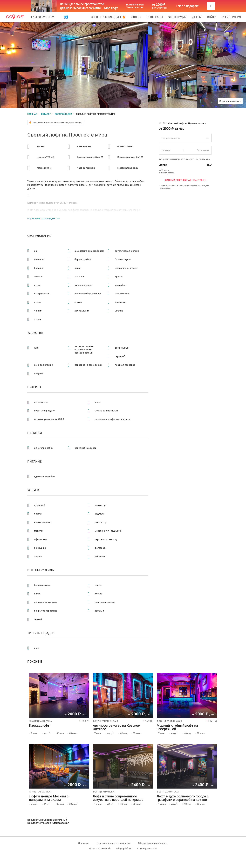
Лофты (136, 17)
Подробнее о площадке (41, 219)
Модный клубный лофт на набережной (177, 727)
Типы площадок (41, 633)
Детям (197, 17)
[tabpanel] (59, 695)
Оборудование (39, 236)
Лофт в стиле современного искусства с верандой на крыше (118, 798)
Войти (212, 17)
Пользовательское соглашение (114, 843)
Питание (34, 462)
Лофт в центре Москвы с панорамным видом (49, 798)
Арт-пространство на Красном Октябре (117, 727)
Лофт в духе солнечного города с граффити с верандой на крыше (183, 798)
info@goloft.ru (124, 849)
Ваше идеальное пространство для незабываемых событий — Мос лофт (89, 6)
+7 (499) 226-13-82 (42, 17)
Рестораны (155, 17)
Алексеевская (60, 823)
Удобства (35, 333)
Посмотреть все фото (230, 101)
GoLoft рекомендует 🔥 (108, 17)
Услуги (33, 490)
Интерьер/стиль (41, 570)
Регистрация (231, 17)
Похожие (35, 662)
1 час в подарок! (187, 6)
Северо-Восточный (55, 820)
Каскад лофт (39, 726)
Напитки (35, 433)
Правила (34, 387)
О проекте (84, 843)
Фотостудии (177, 17)
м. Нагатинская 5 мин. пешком (135, 6)
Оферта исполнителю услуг (153, 843)
